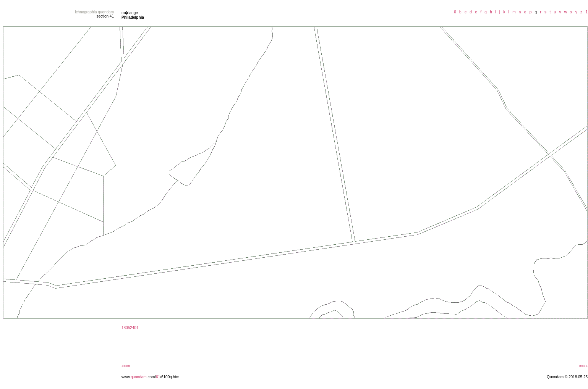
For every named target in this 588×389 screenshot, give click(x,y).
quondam (139, 377)
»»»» (583, 366)
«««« (126, 366)
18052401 (130, 328)
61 (158, 377)
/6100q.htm (170, 377)
